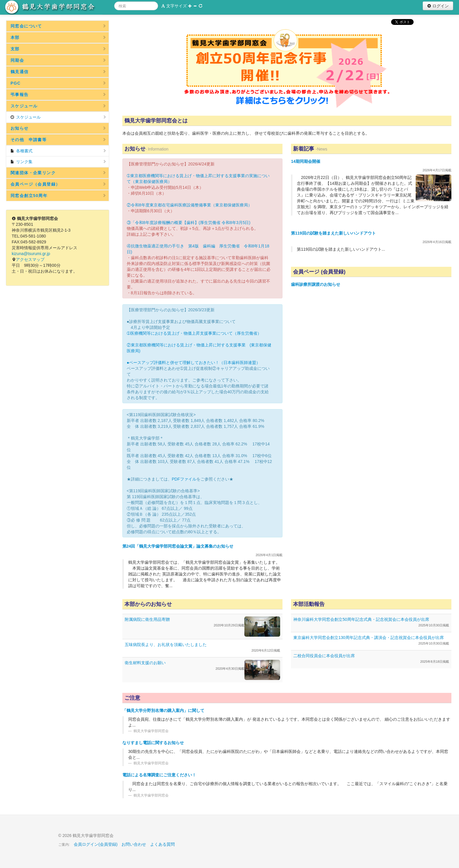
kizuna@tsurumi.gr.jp (31, 254)
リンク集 (58, 162)
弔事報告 (58, 95)
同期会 (58, 60)
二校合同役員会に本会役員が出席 (324, 656)
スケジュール (58, 106)
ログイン (438, 6)
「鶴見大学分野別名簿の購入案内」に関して (163, 710)
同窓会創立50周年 (58, 196)
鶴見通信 (58, 72)
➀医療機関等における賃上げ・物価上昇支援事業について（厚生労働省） (194, 333)
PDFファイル (184, 479)
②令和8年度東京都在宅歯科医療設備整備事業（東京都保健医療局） (189, 205)
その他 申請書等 (58, 140)
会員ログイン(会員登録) (96, 844)
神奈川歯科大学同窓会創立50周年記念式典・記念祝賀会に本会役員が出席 (361, 619)
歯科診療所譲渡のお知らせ (316, 284)
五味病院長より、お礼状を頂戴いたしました (166, 645)
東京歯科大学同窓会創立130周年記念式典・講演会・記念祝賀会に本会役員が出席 (368, 638)
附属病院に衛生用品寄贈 (147, 619)
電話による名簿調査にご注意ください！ (159, 775)
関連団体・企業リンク (58, 173)
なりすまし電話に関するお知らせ (153, 743)
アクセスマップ (30, 259)
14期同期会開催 (306, 161)
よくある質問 (162, 844)
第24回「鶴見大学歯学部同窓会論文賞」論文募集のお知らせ (178, 546)
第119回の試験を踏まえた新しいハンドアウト (333, 233)
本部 (58, 37)
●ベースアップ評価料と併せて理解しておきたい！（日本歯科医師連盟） (193, 363)
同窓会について (58, 26)
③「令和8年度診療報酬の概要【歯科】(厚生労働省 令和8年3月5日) (189, 223)
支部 (58, 49)
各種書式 (58, 151)
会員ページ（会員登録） (58, 184)
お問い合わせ (134, 844)
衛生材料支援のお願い (145, 663)
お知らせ (58, 128)
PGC (58, 83)
